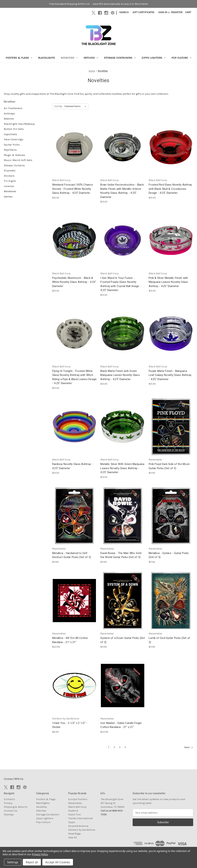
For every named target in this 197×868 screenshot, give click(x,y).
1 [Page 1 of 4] (109, 747)
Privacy (8, 803)
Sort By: (58, 106)
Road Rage (74, 834)
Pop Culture (181, 58)
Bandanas (10, 191)
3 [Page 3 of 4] (120, 747)
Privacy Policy (40, 854)
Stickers (9, 176)
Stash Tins (75, 815)
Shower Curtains (14, 165)
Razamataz (75, 803)
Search (124, 12)
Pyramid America (78, 826)
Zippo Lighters (154, 58)
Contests (9, 799)
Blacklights (47, 58)
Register (177, 12)
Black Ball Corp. (78, 807)
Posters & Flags (19, 58)
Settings (13, 862)
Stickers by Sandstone (82, 830)
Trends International (80, 818)
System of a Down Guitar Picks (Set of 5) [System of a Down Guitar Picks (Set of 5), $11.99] (123, 640)
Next (189, 747)
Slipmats (10, 170)
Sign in (163, 12)
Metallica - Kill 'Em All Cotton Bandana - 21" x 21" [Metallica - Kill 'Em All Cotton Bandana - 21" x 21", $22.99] (70, 640)
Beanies (9, 119)
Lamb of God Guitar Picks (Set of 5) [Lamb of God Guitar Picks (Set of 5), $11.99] (169, 640)
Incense (9, 186)
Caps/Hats (10, 134)
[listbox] (76, 106)
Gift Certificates (143, 12)
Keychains (10, 150)
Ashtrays (9, 113)
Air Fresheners (13, 108)
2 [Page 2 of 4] (114, 747)
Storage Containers (120, 58)
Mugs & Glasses (15, 155)
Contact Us (11, 811)
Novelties (69, 58)
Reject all (32, 862)
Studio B (73, 811)
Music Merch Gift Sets (18, 160)
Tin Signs (10, 181)
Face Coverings (14, 139)
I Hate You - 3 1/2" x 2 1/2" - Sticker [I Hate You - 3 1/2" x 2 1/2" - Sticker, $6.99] (70, 725)
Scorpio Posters (78, 799)
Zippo (72, 822)
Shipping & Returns (16, 807)
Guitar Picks (12, 145)
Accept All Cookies (58, 862)
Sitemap (9, 815)
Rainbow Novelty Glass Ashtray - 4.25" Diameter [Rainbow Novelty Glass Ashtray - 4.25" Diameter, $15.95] (73, 466)
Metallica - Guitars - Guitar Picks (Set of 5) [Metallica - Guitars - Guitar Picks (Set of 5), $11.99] (169, 555)
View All (73, 837)
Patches (91, 58)
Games (8, 197)
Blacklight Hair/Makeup (19, 124)
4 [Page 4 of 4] (125, 747)
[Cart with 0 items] (188, 12)
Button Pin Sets (14, 129)
